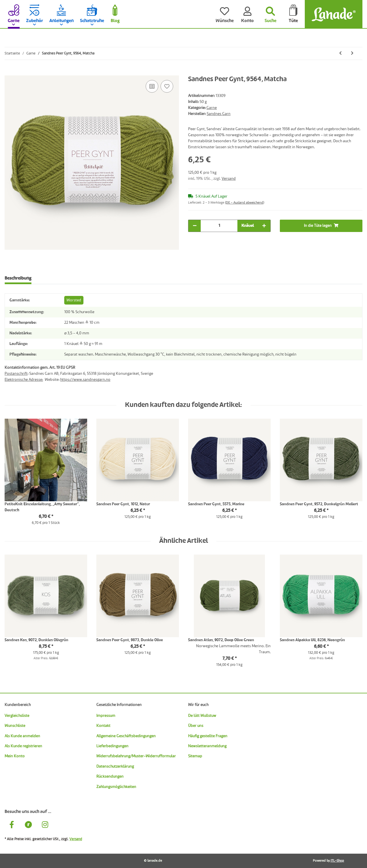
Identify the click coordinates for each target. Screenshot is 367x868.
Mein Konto (15, 756)
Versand (229, 179)
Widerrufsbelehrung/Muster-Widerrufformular (136, 756)
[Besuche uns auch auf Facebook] (12, 825)
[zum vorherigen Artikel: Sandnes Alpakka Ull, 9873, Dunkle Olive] (340, 53)
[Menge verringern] (195, 226)
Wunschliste (15, 726)
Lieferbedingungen (112, 746)
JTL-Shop (337, 861)
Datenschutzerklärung (115, 766)
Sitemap (195, 756)
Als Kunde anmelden (22, 736)
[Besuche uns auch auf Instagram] (45, 825)
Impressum (106, 716)
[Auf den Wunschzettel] (167, 86)
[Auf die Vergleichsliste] (152, 86)
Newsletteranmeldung (207, 746)
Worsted (74, 300)
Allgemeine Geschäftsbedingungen (126, 736)
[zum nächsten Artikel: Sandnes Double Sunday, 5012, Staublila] (352, 53)
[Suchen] (270, 14)
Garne (212, 108)
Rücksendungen (110, 777)
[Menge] (219, 226)
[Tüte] (293, 14)
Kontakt (103, 726)
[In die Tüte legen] (9, 72)
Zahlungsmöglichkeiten (116, 787)
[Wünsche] (225, 14)
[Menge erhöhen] (264, 226)
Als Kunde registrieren (23, 746)
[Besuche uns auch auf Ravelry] (28, 825)
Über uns (196, 726)
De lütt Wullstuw (202, 716)
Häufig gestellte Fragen (208, 736)
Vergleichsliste (17, 716)
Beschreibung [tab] (18, 278)
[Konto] (247, 14)
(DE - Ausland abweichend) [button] (245, 203)
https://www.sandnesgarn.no (85, 380)
